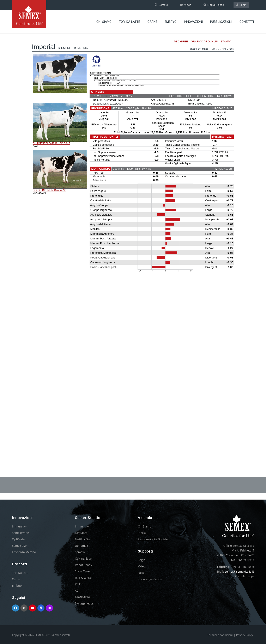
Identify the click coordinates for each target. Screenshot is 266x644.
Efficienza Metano (24, 552)
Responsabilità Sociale (153, 539)
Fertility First (83, 539)
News (141, 573)
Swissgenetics (84, 603)
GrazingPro (82, 597)
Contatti (247, 22)
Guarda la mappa (244, 576)
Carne (152, 22)
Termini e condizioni (220, 635)
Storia (142, 533)
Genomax (81, 546)
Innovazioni (193, 22)
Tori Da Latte (129, 22)
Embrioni (18, 586)
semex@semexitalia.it (239, 571)
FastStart (81, 533)
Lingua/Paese (214, 5)
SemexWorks (21, 533)
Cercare (161, 5)
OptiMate (18, 539)
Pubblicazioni (221, 22)
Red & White (83, 578)
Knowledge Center (150, 579)
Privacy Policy (245, 635)
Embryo (171, 22)
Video (186, 5)
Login (241, 5)
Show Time (82, 571)
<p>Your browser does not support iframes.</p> (133, 244)
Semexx (80, 552)
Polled (79, 584)
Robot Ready (83, 565)
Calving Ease (83, 558)
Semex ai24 (20, 546)
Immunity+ (19, 526)
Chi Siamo (104, 22)
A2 (77, 591)
